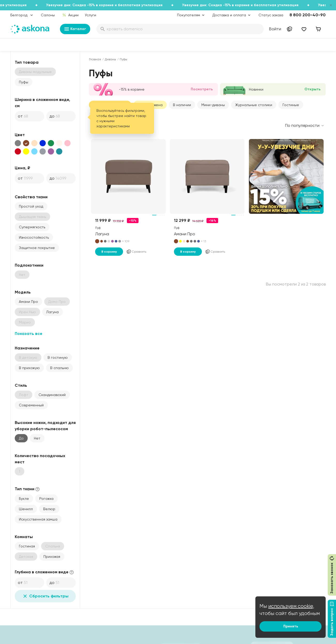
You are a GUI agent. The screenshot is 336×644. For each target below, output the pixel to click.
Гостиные (291, 105)
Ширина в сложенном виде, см (42, 103)
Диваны (110, 59)
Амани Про (28, 302)
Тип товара (27, 62)
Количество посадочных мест (40, 459)
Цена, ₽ (22, 168)
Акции (70, 15)
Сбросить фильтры (45, 596)
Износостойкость (34, 237)
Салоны (48, 15)
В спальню (59, 368)
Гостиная (27, 546)
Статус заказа (271, 15)
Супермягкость (32, 227)
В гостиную (58, 357)
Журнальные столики (254, 105)
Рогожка (46, 499)
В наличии (182, 105)
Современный (31, 405)
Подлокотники (29, 265)
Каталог (75, 29)
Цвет (20, 135)
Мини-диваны (213, 105)
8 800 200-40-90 (308, 15)
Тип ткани (28, 489)
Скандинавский (52, 395)
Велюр (49, 509)
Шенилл (26, 509)
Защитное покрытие (37, 248)
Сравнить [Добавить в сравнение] (136, 252)
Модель (23, 292)
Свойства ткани (31, 197)
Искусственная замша (38, 519)
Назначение (27, 348)
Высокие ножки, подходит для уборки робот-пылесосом (45, 426)
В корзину (109, 252)
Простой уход (31, 206)
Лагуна (52, 312)
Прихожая (52, 557)
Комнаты (24, 537)
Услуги (90, 15)
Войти (275, 29)
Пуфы (24, 82)
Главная (95, 59)
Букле (24, 499)
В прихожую (29, 368)
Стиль (21, 385)
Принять (291, 626)
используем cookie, (291, 606)
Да (21, 438)
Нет (37, 438)
